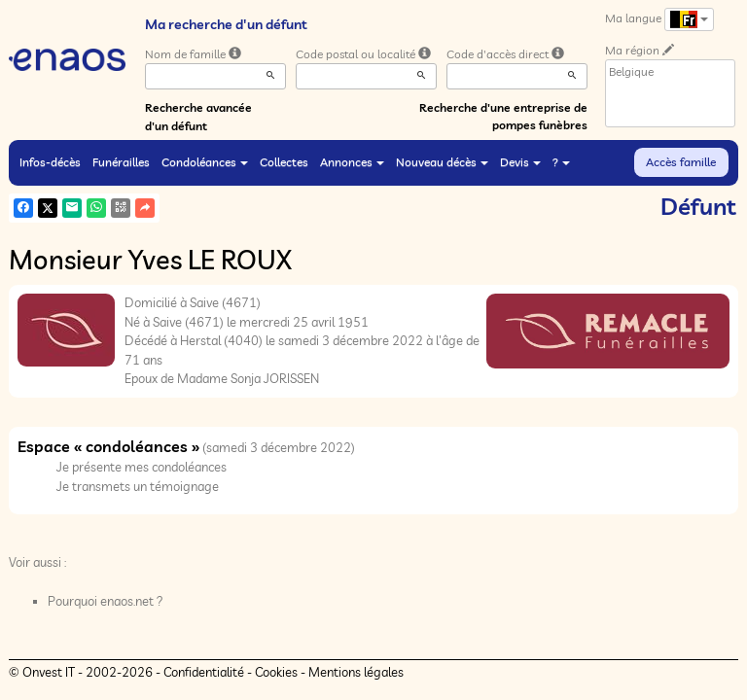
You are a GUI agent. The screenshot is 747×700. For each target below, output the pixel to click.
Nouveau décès (442, 162)
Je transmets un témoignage (138, 486)
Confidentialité (204, 672)
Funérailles (121, 162)
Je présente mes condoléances (142, 467)
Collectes (284, 162)
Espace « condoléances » (108, 446)
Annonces (352, 162)
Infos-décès (50, 162)
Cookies (276, 672)
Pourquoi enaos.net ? (106, 601)
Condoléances (205, 162)
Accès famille (681, 162)
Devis (520, 162)
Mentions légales (356, 672)
